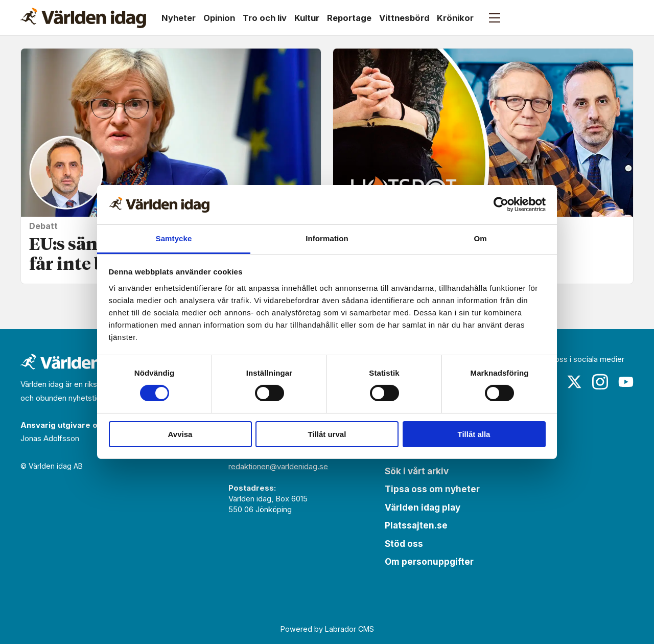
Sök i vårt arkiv (417, 471)
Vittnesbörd (404, 18)
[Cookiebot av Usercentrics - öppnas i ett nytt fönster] (501, 204)
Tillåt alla (474, 434)
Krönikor (455, 18)
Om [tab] (480, 238)
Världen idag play (423, 508)
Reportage (349, 18)
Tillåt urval (327, 434)
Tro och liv (265, 18)
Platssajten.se (416, 525)
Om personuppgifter (429, 562)
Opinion (219, 18)
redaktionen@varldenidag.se (278, 466)
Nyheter (179, 18)
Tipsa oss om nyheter (432, 489)
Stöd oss (404, 544)
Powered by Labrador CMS (327, 629)
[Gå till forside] (83, 18)
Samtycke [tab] (174, 238)
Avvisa (180, 434)
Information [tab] (327, 238)
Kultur (307, 18)
